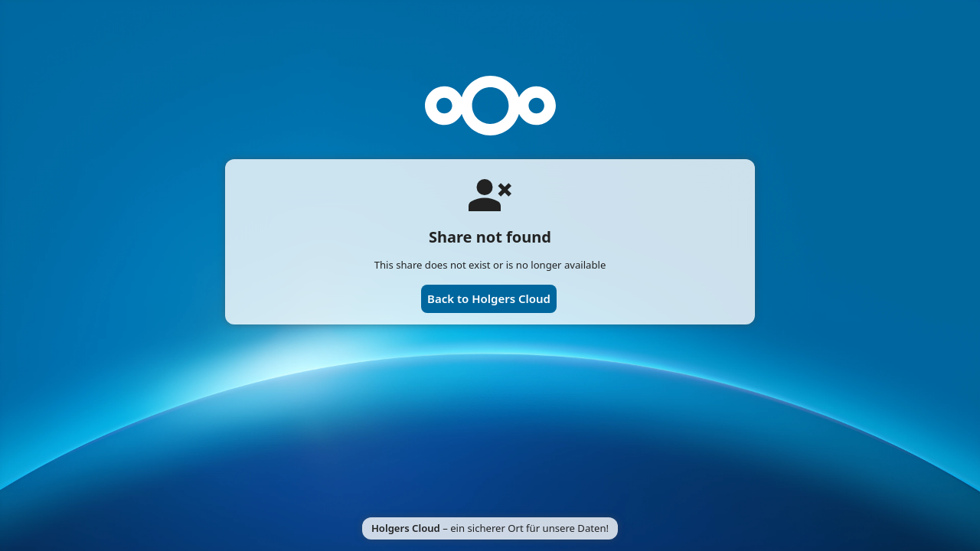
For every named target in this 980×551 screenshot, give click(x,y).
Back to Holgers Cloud (489, 298)
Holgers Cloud (406, 528)
